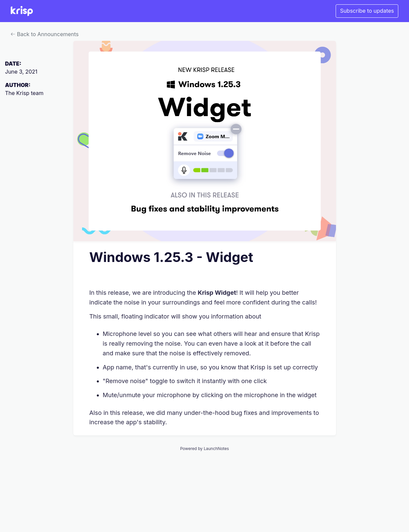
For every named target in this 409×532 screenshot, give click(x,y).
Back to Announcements (45, 34)
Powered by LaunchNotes (204, 449)
